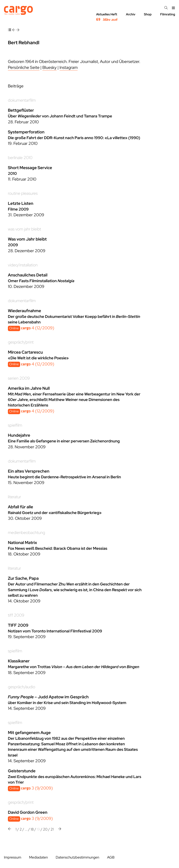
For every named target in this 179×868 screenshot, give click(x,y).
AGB (111, 857)
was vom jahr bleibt (24, 229)
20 (45, 829)
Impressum (13, 857)
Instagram (69, 68)
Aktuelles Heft (107, 17)
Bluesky (50, 68)
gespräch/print (21, 342)
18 (32, 829)
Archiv (131, 14)
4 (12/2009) (37, 328)
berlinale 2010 (20, 158)
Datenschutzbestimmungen (77, 857)
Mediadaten (38, 857)
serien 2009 (19, 378)
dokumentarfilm (22, 100)
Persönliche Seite (24, 68)
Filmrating (168, 14)
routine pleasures (23, 193)
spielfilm (15, 425)
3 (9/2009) (37, 788)
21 (52, 829)
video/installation (23, 265)
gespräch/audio (22, 687)
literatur (15, 497)
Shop (148, 14)
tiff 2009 (16, 615)
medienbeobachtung (26, 533)
